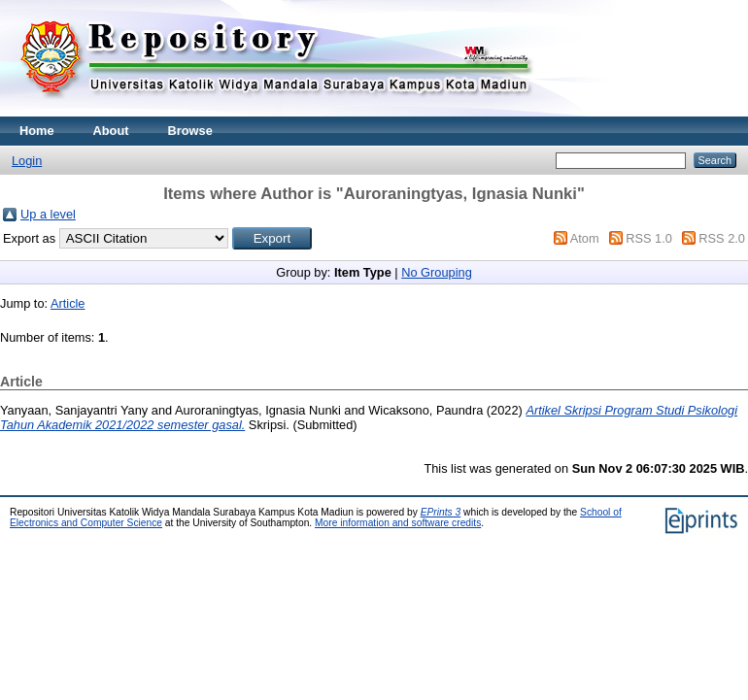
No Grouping (437, 272)
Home (37, 131)
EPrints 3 (441, 512)
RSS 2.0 (722, 238)
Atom (585, 238)
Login (27, 161)
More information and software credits (398, 523)
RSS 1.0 (649, 238)
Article (68, 303)
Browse (190, 131)
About (111, 131)
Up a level (48, 214)
